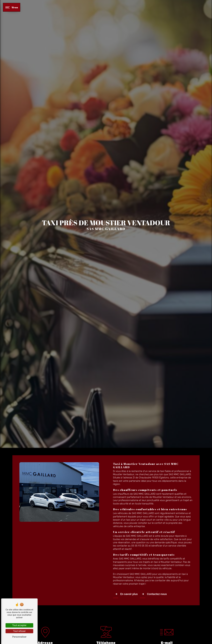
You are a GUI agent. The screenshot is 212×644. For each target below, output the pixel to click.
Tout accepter (19, 625)
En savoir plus (126, 594)
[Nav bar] (12, 7)
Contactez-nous (154, 594)
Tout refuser (19, 631)
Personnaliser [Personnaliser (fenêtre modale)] (19, 637)
